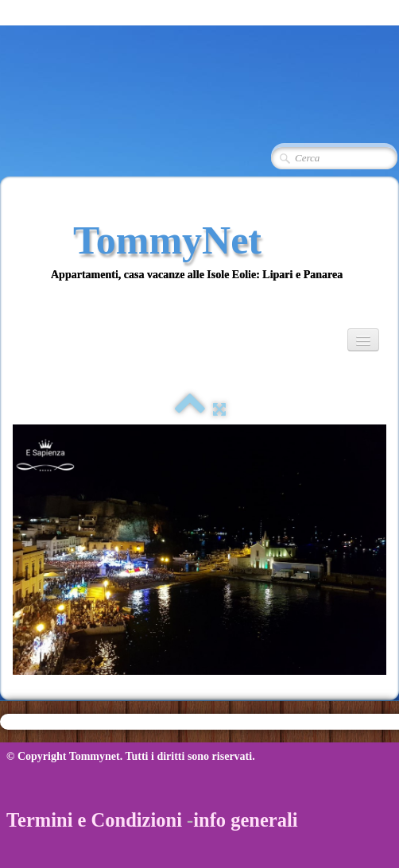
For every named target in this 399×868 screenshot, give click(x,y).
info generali (245, 820)
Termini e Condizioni (94, 820)
